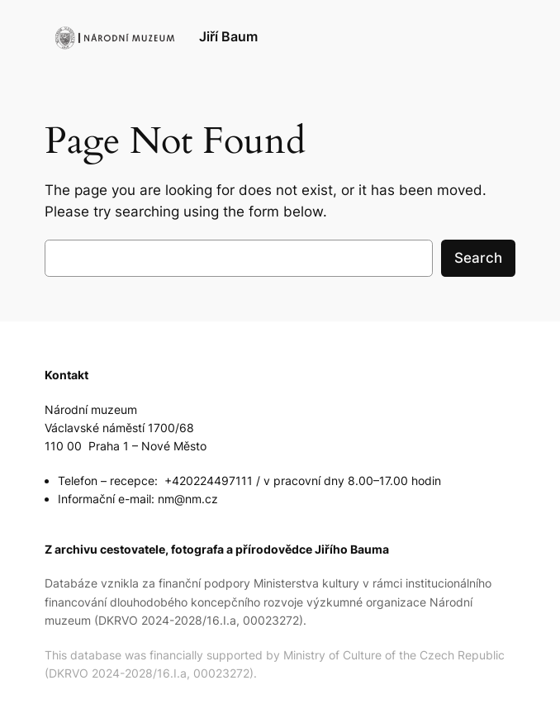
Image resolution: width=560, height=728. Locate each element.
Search (478, 258)
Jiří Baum (228, 37)
